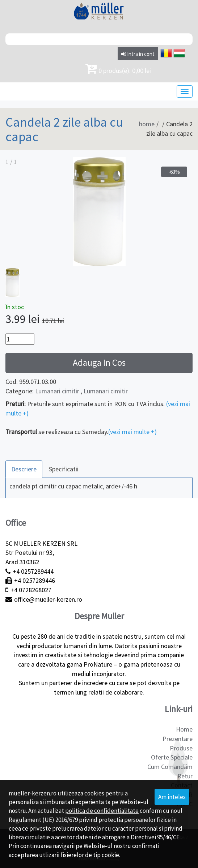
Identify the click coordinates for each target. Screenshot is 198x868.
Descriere (24, 469)
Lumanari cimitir (57, 391)
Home (184, 729)
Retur (185, 776)
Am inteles (172, 797)
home (147, 124)
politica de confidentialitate (102, 811)
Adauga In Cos (99, 363)
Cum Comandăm (170, 767)
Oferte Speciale (172, 757)
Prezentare (178, 739)
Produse (181, 748)
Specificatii (64, 469)
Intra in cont (138, 54)
